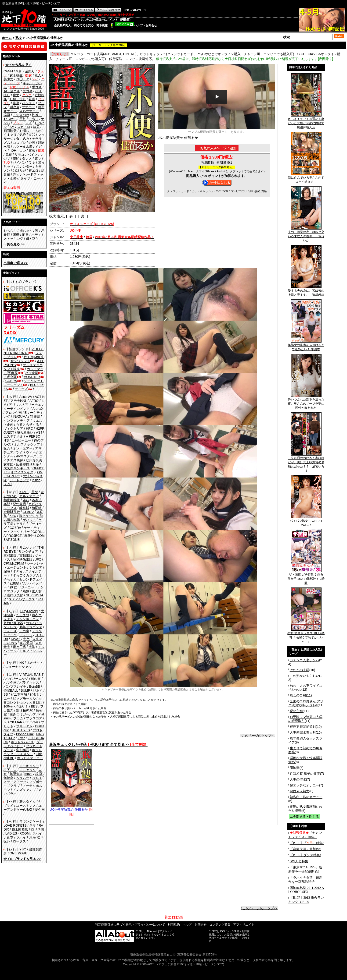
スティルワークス (22, 599)
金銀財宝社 (12, 512)
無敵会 (8, 778)
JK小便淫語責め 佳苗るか (71, 808)
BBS (34, 706)
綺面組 (37, 508)
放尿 (36, 127)
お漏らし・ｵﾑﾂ (30, 131)
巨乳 (23, 119)
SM (12, 127)
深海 (7, 571)
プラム (18, 718)
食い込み (23, 139)
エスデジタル (13, 436)
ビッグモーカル (24, 698)
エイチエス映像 (23, 458)
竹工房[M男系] (34, 357)
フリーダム (24, 726)
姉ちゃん (26, 231)
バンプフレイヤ (15, 686)
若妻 (32, 99)
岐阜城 (24, 508)
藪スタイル (28, 802)
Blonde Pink (25, 734)
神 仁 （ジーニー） (24, 587)
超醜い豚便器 (13, 623)
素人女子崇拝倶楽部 (23, 593)
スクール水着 (23, 147)
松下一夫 (10, 770)
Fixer (21, 738)
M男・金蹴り (25, 71)
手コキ (37, 87)
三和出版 (10, 555)
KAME (24, 492)
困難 (16, 235)
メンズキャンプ (24, 790)
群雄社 (29, 536)
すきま (18, 571)
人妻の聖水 (298, 779)
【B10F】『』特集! (307, 843)
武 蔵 (39, 774)
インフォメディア (17, 421)
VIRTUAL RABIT (31, 675)
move (28, 774)
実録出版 (26, 555)
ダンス (27, 159)
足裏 (16, 103)
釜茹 (26, 500)
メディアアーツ (15, 782)
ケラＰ (21, 524)
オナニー (29, 107)
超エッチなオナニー (304, 785)
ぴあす (38, 690)
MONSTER (32, 377)
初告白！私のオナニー (306, 797)
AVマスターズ (26, 456)
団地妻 (295, 768)
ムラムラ (23, 778)
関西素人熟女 (300, 791)
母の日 (36, 679)
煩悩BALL (11, 690)
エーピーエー (21, 440)
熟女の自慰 (298, 695)
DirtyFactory (29, 611)
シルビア (36, 567)
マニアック (28, 770)
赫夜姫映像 (12, 500)
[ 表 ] (71, 216)
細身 (25, 235)
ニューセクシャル (18, 667)
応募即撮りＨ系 (28, 464)
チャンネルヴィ (28, 619)
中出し (33, 119)
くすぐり (10, 135)
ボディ (36, 235)
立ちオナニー (29, 111)
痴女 (16, 95)
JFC (38, 559)
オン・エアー (23, 448)
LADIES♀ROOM (18, 833)
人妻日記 (36, 702)
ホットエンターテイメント (23, 752)
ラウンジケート (31, 821)
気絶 (23, 135)
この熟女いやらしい (304, 676)
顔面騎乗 (10, 131)
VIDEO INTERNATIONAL (23, 351)
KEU (13, 516)
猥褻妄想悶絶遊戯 (303, 727)
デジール (26, 635)
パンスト (29, 103)
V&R (35, 722)
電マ (38, 159)
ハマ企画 (32, 373)
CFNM (8, 71)
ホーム (7, 38)
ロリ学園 (37, 829)
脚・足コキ (12, 91)
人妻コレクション (23, 700)
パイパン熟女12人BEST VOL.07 (307, 521)
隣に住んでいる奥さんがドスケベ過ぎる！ (306, 178)
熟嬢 (26, 591)
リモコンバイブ (26, 155)
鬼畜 (9, 155)
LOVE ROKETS (15, 825)
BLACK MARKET (16, 722)
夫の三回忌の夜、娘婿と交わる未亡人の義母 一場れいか (306, 235)
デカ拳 (24, 631)
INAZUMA (20, 417)
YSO (23, 849)
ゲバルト (29, 520)
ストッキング (13, 239)
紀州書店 (19, 504)
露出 (32, 151)
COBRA (11, 381)
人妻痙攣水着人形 (303, 732)
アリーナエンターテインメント (24, 407)
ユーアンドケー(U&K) (23, 808)
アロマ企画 (14, 413)
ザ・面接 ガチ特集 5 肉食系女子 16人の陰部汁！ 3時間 (306, 577)
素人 (38, 75)
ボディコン (18, 151)
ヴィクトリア (13, 428)
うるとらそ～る (28, 425)
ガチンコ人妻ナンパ (304, 660)
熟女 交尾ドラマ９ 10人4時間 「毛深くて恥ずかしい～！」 (306, 636)
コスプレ (19, 143)
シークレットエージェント (23, 565)
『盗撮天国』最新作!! (305, 849)
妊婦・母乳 (18, 99)
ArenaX (38, 409)
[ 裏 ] (83, 216)
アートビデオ (19, 480)
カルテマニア (29, 496)
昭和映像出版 (23, 559)
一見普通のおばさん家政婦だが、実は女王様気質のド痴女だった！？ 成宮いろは (306, 463)
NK (22, 663)
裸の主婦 (296, 711)
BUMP (25, 690)
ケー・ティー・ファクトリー (22, 530)
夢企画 (40, 810)
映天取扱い (25, 432)
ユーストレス (26, 806)
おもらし (10, 231)
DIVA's (16, 639)
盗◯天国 (26, 643)
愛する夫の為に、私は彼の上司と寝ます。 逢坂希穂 (306, 291)
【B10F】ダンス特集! (305, 855)
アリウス (15, 405)
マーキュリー (29, 766)
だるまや (23, 615)
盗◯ (32, 135)
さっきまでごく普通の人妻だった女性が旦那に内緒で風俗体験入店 (306, 122)
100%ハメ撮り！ (16, 706)
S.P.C (8, 484)
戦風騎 (14, 583)
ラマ (33, 825)
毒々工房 (19, 647)
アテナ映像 (18, 401)
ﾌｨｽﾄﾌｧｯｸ (19, 170)
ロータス (19, 841)
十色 (26, 639)
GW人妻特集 (299, 861)
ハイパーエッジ (17, 679)
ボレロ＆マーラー (30, 758)
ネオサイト (35, 663)
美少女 (8, 79)
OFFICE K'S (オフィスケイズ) (24, 470)
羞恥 (16, 159)
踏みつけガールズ (23, 714)
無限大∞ (16, 774)
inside (36, 480)
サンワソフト (20, 361)
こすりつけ (21, 115)
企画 (32, 143)
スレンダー (24, 166)
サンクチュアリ (30, 552)
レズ (29, 123)
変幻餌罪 (23, 750)
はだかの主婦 (300, 670)
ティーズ (21, 389)
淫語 (7, 115)
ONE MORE (18, 853)
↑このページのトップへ (257, 736)
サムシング (28, 548)
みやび (37, 778)
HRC (29, 428)
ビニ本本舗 (19, 694)
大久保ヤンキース (17, 468)
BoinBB (35, 686)
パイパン (19, 163)
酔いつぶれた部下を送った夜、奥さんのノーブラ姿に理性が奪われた (306, 402)
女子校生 (16, 75)
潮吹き (14, 107)
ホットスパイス (22, 742)
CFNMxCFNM (14, 563)
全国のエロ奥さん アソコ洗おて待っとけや (306, 703)
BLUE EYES (21, 730)
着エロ (33, 170)
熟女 (19, 38)
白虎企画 (10, 377)
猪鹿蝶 (35, 417)
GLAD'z (28, 512)
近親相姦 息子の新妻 (305, 774)
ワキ (32, 163)
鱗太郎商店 (20, 829)
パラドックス (29, 683)
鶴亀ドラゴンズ (31, 627)
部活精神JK (25, 710)
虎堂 (32, 647)
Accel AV (26, 397)
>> (14, 244)
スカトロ (24, 127)
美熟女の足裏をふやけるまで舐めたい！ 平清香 (306, 346)
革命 (35, 492)
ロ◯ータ (23, 79)
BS (6, 694)
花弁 (35, 239)
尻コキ (28, 91)
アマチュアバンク (23, 450)
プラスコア (34, 718)
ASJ (39, 432)
